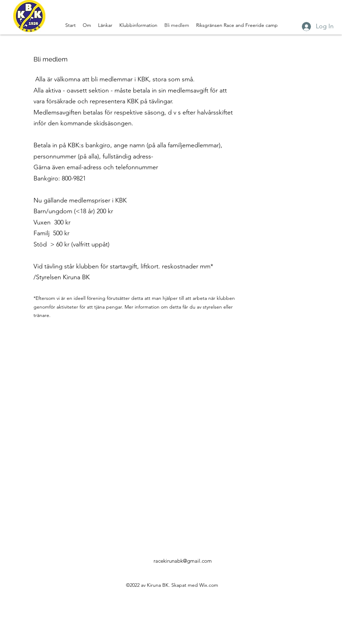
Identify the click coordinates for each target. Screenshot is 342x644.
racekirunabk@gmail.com (183, 561)
